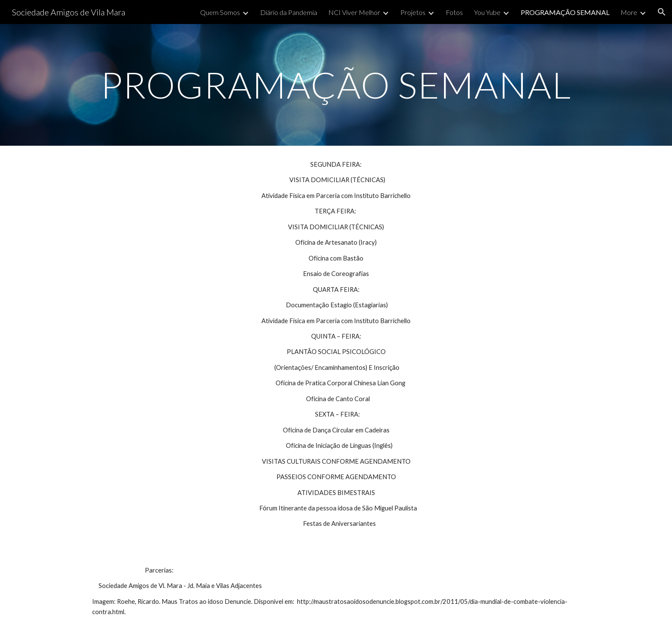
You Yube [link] (487, 12)
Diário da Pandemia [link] (289, 12)
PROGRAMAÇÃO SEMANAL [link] (565, 12)
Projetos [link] (413, 12)
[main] (336, 85)
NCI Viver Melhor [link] (354, 12)
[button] (662, 12)
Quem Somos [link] (220, 12)
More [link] (629, 12)
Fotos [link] (454, 12)
